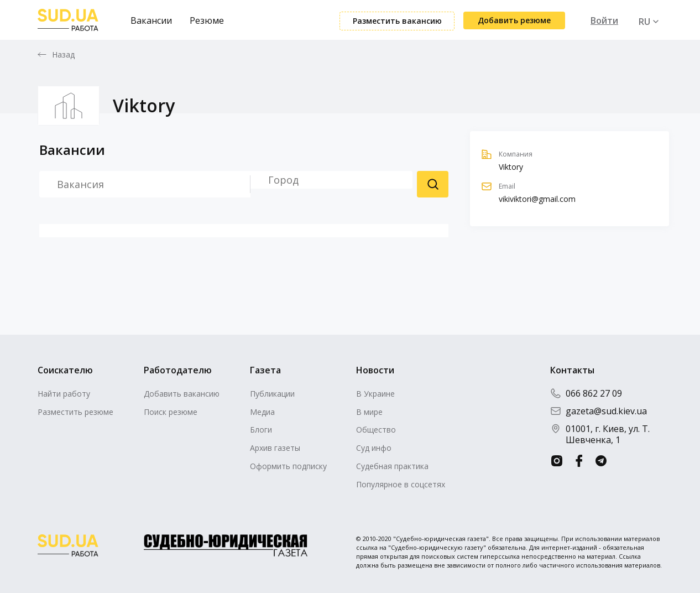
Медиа (262, 412)
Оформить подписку (288, 466)
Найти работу (64, 394)
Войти (604, 20)
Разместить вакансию (397, 21)
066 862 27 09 (586, 393)
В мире (369, 412)
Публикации (272, 394)
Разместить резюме (75, 412)
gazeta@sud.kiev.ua (599, 411)
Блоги (261, 430)
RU (644, 22)
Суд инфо (374, 448)
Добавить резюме (514, 20)
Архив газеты (275, 448)
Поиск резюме (433, 184)
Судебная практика (392, 466)
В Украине (375, 394)
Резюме (207, 20)
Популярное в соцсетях (401, 484)
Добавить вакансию (182, 394)
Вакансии (151, 20)
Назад (64, 55)
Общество (376, 430)
